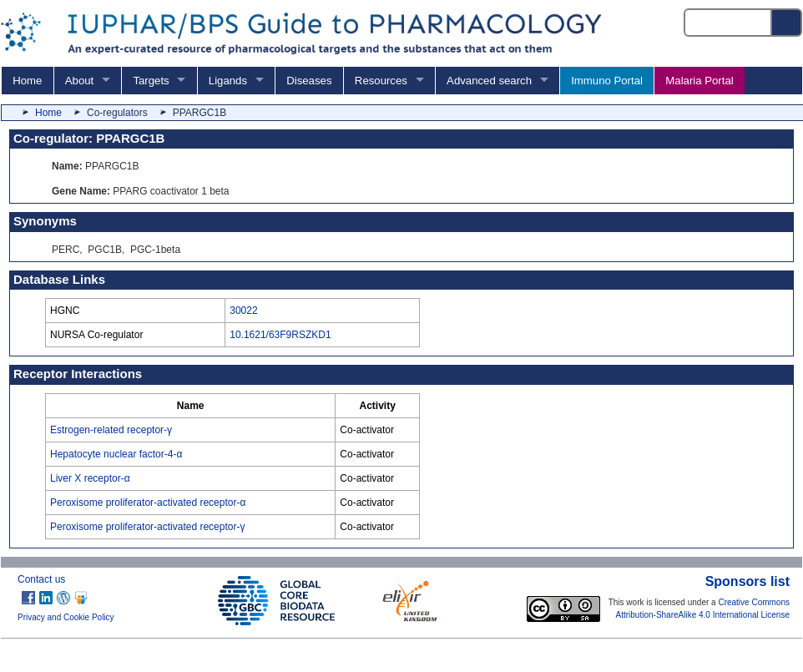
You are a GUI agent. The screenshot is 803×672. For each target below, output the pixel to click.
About (79, 81)
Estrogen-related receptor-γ (111, 430)
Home (27, 81)
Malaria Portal (699, 81)
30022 (243, 311)
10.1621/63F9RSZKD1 (280, 335)
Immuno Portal (607, 81)
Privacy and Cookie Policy (66, 617)
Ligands (228, 81)
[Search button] (787, 23)
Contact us (41, 579)
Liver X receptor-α (90, 478)
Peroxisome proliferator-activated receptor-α (148, 503)
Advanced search (489, 81)
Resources (381, 81)
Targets (151, 81)
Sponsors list (747, 581)
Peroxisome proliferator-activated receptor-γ (147, 527)
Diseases (309, 81)
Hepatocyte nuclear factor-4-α (116, 454)
